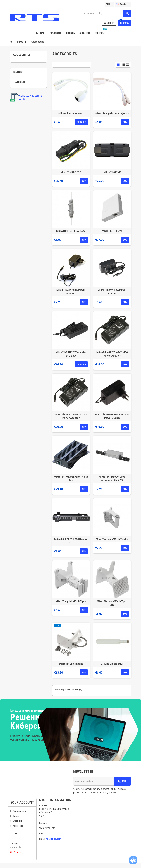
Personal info (19, 811)
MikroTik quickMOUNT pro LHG (112, 603)
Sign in (109, 23)
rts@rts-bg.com (53, 839)
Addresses (18, 826)
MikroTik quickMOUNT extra (112, 539)
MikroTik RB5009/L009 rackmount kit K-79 (112, 478)
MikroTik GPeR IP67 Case (71, 231)
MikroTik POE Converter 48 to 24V (71, 478)
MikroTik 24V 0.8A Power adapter (71, 292)
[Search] (106, 13)
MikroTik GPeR (112, 172)
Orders (16, 816)
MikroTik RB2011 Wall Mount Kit (71, 541)
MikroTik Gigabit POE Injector (112, 113)
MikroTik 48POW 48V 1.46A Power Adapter (112, 354)
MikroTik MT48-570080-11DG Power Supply (112, 416)
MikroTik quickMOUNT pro (71, 601)
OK (122, 781)
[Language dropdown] (123, 4)
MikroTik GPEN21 (112, 231)
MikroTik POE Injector (71, 113)
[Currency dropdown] (109, 4)
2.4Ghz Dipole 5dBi (112, 664)
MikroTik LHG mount (71, 664)
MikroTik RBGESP (71, 172)
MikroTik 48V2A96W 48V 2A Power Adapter (71, 416)
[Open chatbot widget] (133, 860)
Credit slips (18, 821)
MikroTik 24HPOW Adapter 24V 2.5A (71, 354)
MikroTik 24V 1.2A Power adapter (112, 292)
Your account (22, 802)
